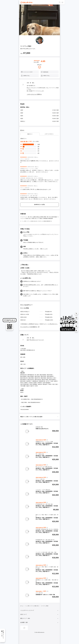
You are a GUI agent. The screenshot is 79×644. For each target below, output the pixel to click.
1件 (38, 149)
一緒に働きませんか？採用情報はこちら (3, 634)
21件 (39, 144)
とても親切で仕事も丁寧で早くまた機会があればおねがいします (36, 189)
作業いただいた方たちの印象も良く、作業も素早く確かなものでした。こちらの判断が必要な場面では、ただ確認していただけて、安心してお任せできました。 (39, 181)
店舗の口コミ (30, 134)
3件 (38, 147)
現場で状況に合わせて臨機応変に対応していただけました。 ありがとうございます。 (39, 162)
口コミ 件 (36, 62)
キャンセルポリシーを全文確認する (30, 327)
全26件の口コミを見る (39, 205)
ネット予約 (26, 232)
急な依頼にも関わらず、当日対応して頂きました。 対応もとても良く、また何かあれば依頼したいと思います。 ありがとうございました (39, 171)
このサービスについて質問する (34, 94)
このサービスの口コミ (49, 134)
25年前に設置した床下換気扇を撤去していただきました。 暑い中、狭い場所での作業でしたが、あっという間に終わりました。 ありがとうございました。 (39, 198)
